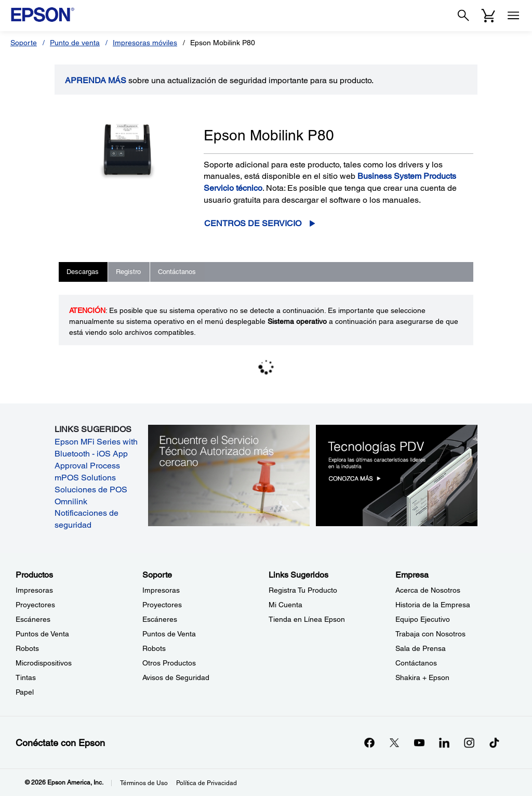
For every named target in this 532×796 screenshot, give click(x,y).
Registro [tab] (128, 272)
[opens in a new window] (494, 742)
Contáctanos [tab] (177, 272)
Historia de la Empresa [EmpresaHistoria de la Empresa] (433, 605)
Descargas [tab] (83, 272)
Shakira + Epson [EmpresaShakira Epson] (422, 677)
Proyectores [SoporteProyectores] (162, 605)
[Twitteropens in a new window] (394, 742)
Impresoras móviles (145, 43)
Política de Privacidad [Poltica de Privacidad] (207, 783)
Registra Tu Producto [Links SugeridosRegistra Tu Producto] (303, 590)
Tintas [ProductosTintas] (26, 677)
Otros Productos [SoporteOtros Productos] (169, 663)
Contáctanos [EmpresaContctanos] (416, 663)
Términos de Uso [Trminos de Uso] (144, 783)
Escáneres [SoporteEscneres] (160, 619)
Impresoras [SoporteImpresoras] (161, 590)
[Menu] (513, 16)
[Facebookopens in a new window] (369, 742)
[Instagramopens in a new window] (469, 742)
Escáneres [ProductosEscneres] (33, 619)
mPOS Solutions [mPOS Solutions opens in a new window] (85, 478)
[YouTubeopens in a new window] (419, 742)
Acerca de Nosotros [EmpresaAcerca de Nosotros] (428, 590)
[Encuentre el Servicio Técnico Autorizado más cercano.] (229, 475)
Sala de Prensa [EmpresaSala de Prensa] (421, 648)
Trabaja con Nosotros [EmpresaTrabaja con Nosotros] (430, 634)
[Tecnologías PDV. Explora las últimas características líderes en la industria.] (397, 475)
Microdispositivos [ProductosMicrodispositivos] (44, 663)
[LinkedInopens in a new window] (444, 742)
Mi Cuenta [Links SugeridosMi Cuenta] (285, 605)
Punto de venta (75, 43)
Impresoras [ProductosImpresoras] (34, 590)
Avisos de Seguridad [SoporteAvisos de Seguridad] (176, 677)
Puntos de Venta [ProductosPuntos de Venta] (42, 634)
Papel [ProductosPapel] (25, 692)
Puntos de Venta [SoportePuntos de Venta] (169, 634)
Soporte (24, 43)
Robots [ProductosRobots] (27, 648)
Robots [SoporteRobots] (154, 648)
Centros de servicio (253, 223)
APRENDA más (96, 80)
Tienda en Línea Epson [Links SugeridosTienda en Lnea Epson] (307, 619)
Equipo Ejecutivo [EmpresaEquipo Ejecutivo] (423, 619)
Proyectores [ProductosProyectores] (35, 605)
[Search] (463, 16)
